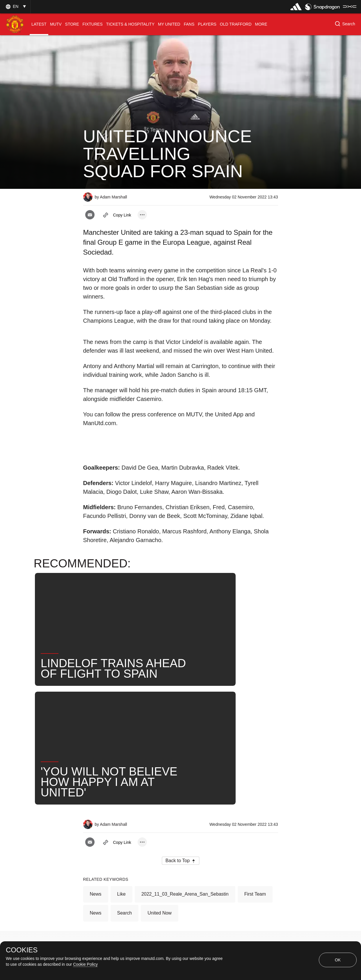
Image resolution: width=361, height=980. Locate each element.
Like (121, 743)
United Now (160, 762)
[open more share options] (142, 215)
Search (125, 762)
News (96, 743)
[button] (15, 7)
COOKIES (22, 950)
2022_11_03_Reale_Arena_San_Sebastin (185, 743)
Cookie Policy (85, 964)
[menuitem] (39, 24)
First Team (255, 743)
